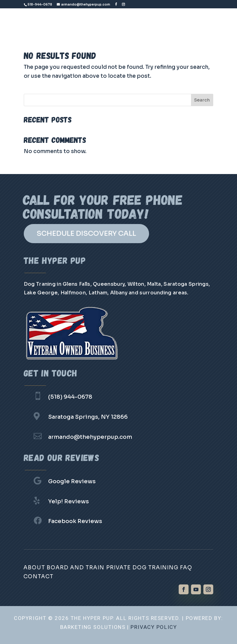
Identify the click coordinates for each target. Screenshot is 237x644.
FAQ (186, 568)
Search (202, 100)
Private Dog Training (142, 568)
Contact (38, 577)
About (34, 568)
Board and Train (75, 568)
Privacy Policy (154, 627)
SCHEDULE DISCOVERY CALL (86, 233)
